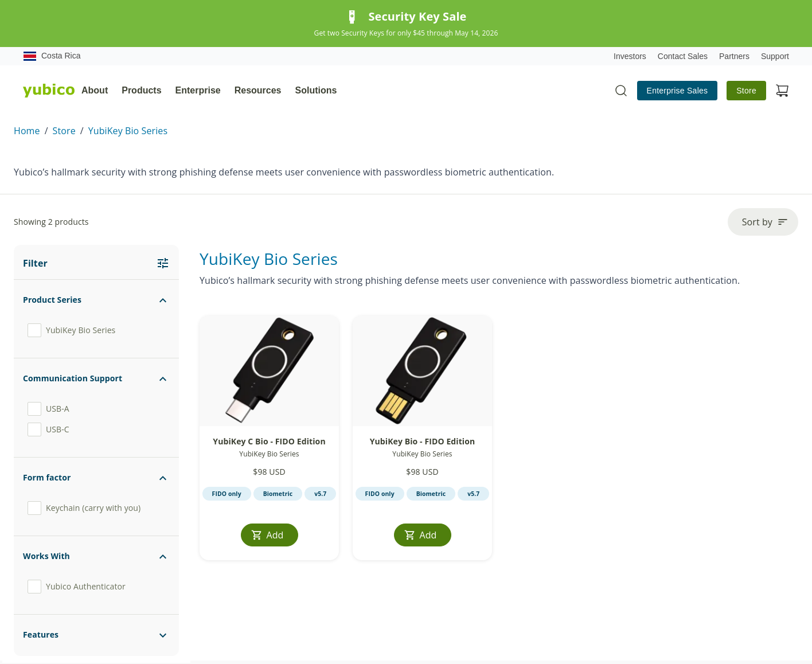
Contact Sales (683, 56)
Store (746, 91)
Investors (630, 56)
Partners (734, 56)
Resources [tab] (258, 90)
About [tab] (95, 90)
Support (775, 56)
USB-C (48, 429)
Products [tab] (141, 90)
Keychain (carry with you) (84, 508)
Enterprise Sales (678, 91)
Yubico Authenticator (77, 587)
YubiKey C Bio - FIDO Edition (269, 441)
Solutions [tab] (316, 90)
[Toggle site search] (621, 91)
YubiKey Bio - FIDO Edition (423, 441)
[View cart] (782, 91)
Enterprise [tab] (198, 90)
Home (27, 131)
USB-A (48, 409)
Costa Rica (52, 56)
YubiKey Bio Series (128, 131)
